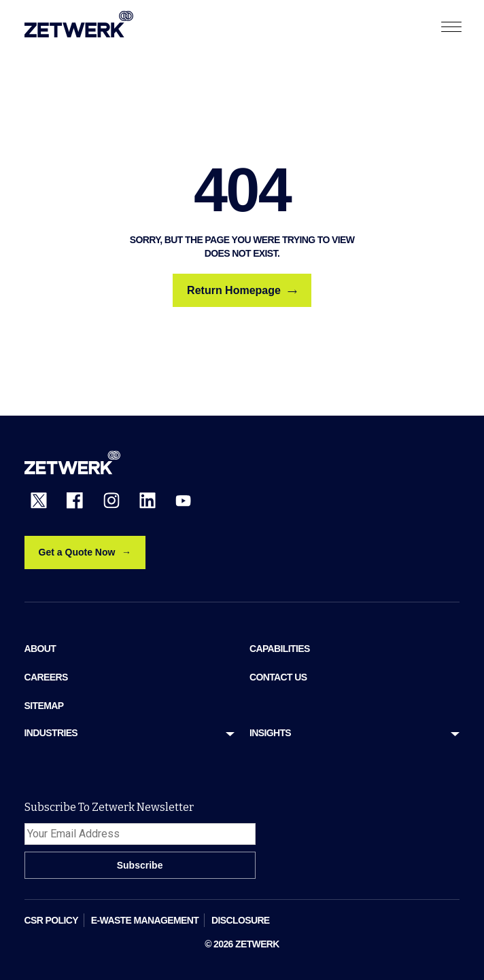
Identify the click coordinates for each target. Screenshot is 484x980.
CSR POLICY (51, 920)
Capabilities (280, 649)
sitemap (44, 706)
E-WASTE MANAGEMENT (145, 920)
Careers (46, 677)
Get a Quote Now (77, 552)
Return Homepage (242, 291)
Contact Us (278, 677)
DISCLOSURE (241, 920)
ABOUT (40, 649)
